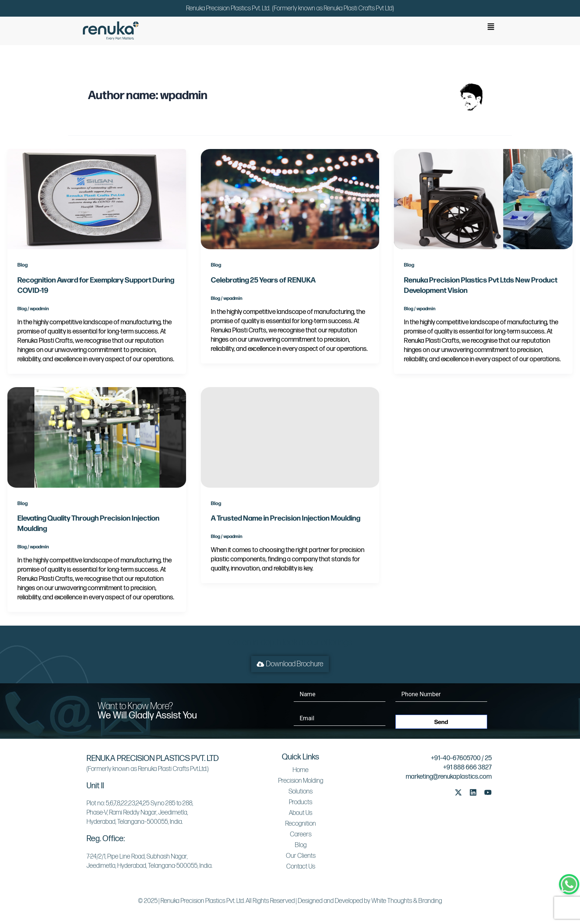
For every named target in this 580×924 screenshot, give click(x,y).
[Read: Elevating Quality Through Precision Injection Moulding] (97, 437)
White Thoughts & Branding (407, 901)
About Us (301, 813)
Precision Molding (301, 781)
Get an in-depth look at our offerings (290, 642)
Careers (301, 834)
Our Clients (301, 856)
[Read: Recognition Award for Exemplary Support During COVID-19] (97, 199)
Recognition (301, 824)
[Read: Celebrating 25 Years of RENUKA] (290, 199)
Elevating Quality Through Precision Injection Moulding (88, 523)
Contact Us (301, 867)
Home (301, 770)
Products (301, 802)
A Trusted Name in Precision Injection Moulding (286, 517)
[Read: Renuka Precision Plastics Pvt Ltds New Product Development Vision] (483, 199)
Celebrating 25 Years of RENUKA (263, 279)
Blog (23, 264)
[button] (491, 27)
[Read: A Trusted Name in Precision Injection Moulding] (290, 437)
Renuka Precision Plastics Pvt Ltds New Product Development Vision (481, 285)
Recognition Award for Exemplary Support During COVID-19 (96, 285)
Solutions (301, 791)
